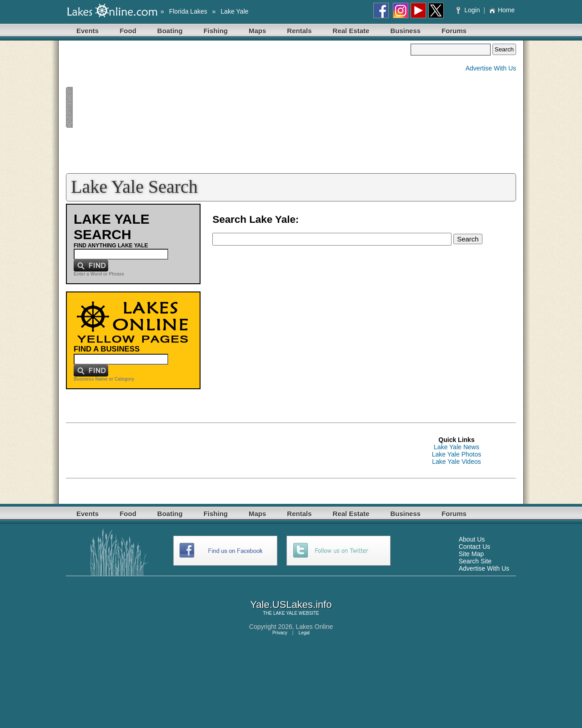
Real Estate (351, 31)
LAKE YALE (285, 613)
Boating (170, 31)
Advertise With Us (491, 68)
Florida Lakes (188, 11)
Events (88, 31)
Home (502, 10)
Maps (257, 31)
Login (469, 10)
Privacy (280, 633)
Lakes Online (315, 627)
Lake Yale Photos (457, 454)
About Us (472, 539)
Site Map (471, 554)
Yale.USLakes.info (291, 605)
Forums (454, 31)
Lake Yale (234, 11)
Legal (304, 633)
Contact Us (474, 547)
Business (405, 31)
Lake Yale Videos (456, 462)
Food (128, 31)
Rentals (299, 31)
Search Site (475, 561)
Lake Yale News (457, 447)
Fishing (216, 31)
